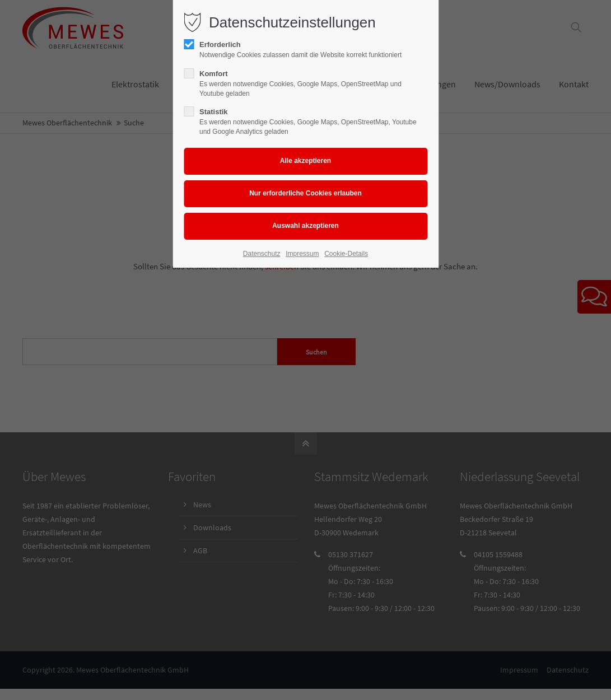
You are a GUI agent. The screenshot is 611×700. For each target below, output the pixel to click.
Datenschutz (262, 254)
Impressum (302, 254)
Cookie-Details (346, 254)
